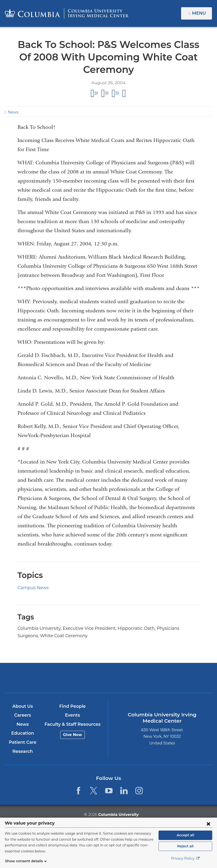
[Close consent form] (208, 826)
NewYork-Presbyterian (143, 681)
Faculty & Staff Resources (72, 724)
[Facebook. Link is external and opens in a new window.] (78, 791)
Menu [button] (200, 13)
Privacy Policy (185, 861)
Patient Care (23, 742)
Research (23, 751)
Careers (23, 715)
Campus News (31, 588)
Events (72, 715)
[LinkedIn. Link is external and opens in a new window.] (124, 791)
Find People (73, 706)
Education (23, 733)
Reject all (185, 849)
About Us (23, 706)
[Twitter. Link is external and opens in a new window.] (94, 791)
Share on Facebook (96, 93)
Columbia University (118, 814)
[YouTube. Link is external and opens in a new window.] (109, 791)
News (12, 112)
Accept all (185, 838)
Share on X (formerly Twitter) (107, 93)
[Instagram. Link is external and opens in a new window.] (139, 791)
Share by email (124, 94)
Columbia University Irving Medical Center (75, 678)
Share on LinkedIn (117, 93)
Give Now (72, 735)
